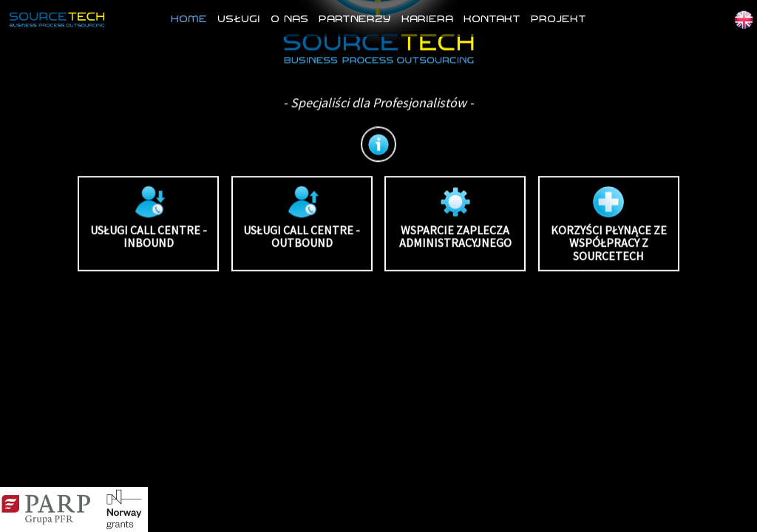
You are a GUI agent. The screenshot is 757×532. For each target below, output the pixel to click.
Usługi (239, 18)
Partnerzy (355, 18)
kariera (427, 18)
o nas (289, 18)
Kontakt (492, 18)
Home (189, 18)
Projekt (559, 18)
